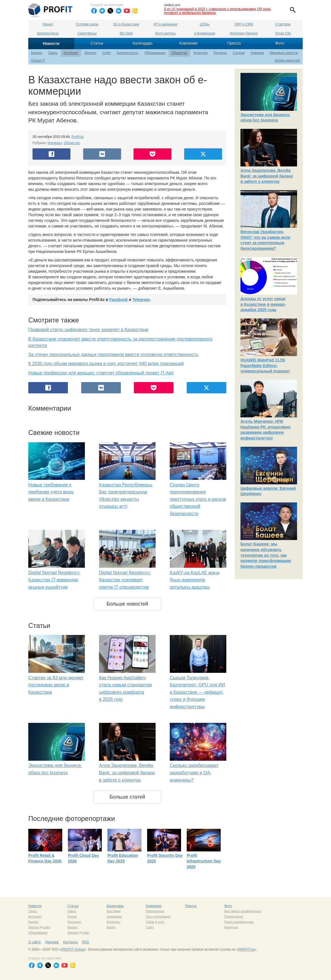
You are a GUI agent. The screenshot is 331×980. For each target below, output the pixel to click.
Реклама (52, 942)
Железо (90, 53)
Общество (180, 53)
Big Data (126, 33)
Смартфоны (87, 33)
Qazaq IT (38, 60)
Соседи (239, 53)
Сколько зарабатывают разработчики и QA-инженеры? (194, 773)
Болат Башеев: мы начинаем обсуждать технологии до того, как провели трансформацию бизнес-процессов (266, 555)
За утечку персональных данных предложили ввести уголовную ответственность (113, 355)
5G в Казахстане (126, 24)
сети (161, 922)
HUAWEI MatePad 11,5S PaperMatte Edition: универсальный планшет (265, 366)
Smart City (283, 33)
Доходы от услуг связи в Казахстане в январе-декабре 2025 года (263, 304)
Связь (53, 53)
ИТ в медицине (165, 24)
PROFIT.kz (246, 949)
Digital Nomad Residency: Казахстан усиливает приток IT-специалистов (125, 580)
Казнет (48, 24)
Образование (155, 53)
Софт (107, 53)
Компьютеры (155, 911)
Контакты (70, 942)
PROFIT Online (73, 949)
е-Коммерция (205, 33)
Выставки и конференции (243, 911)
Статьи (97, 43)
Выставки (114, 911)
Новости (51, 44)
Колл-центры (165, 33)
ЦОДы (205, 24)
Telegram (141, 300)
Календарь (143, 43)
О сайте (35, 942)
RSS (86, 942)
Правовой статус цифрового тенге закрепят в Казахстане (88, 330)
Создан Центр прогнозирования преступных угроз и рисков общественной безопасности (198, 499)
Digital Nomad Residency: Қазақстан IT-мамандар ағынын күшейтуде (54, 580)
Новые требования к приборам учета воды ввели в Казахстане (51, 492)
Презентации (234, 916)
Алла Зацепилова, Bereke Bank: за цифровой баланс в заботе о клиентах (127, 773)
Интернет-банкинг (244, 33)
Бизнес (37, 53)
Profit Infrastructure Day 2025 (204, 861)
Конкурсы (113, 922)
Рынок (72, 916)
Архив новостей (287, 60)
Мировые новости (284, 53)
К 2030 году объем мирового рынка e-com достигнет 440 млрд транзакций (106, 364)
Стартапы (283, 24)
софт (46, 927)
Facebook (118, 300)
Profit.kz (78, 137)
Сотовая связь (87, 24)
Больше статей (127, 797)
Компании (188, 43)
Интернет (71, 53)
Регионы (220, 53)
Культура (201, 53)
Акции (111, 927)
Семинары (114, 916)
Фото (280, 43)
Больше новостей (127, 604)
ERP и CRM (244, 24)
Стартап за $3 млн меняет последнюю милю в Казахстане (56, 685)
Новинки (257, 53)
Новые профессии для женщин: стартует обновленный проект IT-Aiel (101, 373)
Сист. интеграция (158, 916)
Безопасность (48, 33)
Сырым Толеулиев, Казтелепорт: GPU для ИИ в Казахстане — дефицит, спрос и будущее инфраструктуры (197, 692)
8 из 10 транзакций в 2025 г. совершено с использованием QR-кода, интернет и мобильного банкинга (218, 11)
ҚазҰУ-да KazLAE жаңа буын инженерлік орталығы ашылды (195, 580)
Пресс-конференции (239, 922)
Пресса (234, 43)
